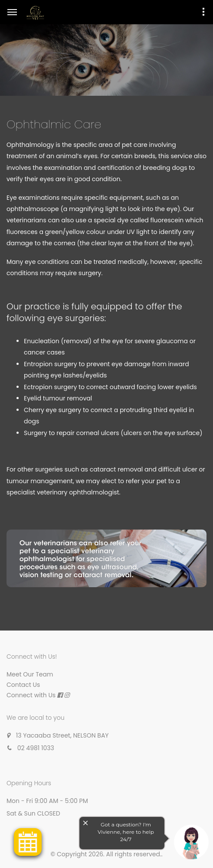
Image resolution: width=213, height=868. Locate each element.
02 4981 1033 (36, 748)
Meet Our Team (30, 674)
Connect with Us (31, 695)
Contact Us (23, 685)
